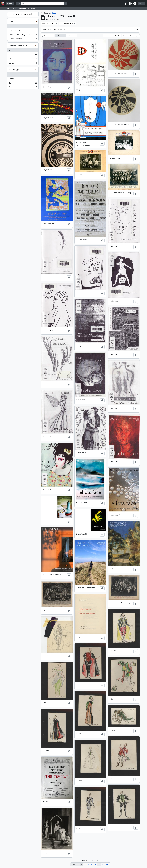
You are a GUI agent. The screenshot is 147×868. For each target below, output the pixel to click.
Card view (60, 36)
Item (23, 55)
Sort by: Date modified (111, 36)
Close (54, 13)
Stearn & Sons (23, 31)
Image (23, 79)
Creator (13, 21)
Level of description (18, 45)
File (23, 59)
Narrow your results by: (23, 14)
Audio (23, 88)
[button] (126, 3)
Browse (9, 3)
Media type (14, 70)
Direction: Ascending (130, 36)
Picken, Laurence (23, 39)
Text (23, 83)
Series (23, 63)
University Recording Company (23, 35)
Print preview (48, 36)
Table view (71, 36)
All (10, 26)
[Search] (42, 3)
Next (107, 864)
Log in (141, 3)
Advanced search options (55, 30)
